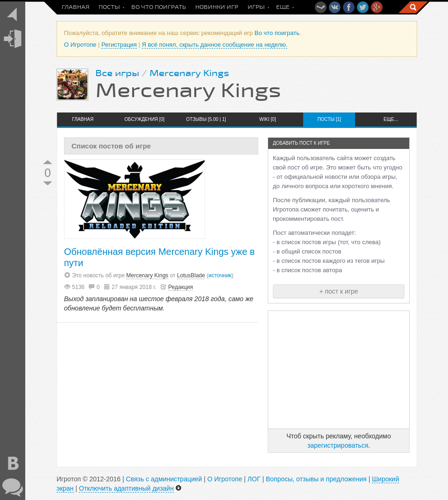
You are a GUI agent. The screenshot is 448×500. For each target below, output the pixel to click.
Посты (109, 7)
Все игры (117, 73)
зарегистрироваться (338, 445)
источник (220, 275)
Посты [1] (329, 119)
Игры (256, 7)
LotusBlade (191, 275)
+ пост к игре (338, 291)
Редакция (181, 287)
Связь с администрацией (164, 479)
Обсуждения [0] (144, 119)
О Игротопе (80, 45)
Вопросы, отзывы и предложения (316, 479)
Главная (75, 7)
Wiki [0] (268, 119)
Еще (283, 7)
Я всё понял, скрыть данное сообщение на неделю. (215, 45)
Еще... (391, 119)
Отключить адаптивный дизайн (126, 488)
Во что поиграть (159, 7)
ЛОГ (254, 479)
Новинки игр (217, 7)
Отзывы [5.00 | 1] (206, 119)
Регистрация (119, 45)
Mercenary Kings (189, 73)
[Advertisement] (339, 370)
